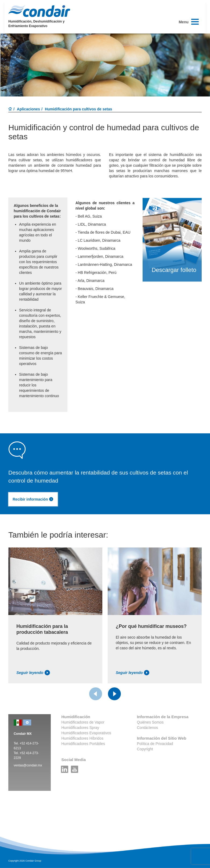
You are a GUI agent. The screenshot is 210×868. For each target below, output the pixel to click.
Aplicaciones (28, 109)
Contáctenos (148, 728)
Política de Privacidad (155, 744)
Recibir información (33, 499)
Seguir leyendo (33, 673)
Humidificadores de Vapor (83, 722)
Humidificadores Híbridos (82, 738)
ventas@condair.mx (28, 765)
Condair (39, 11)
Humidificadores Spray (80, 728)
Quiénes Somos (150, 722)
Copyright (145, 749)
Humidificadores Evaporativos (86, 733)
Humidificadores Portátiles (83, 744)
